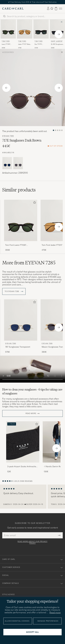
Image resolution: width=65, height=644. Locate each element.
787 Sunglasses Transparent (18, 347)
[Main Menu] (61, 9)
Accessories (8, 52)
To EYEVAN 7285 (14, 291)
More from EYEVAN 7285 (29, 263)
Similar (19, 190)
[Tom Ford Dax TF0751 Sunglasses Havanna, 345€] (41, 34)
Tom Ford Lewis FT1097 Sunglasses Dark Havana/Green (19, 245)
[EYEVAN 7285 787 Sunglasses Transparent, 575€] (21, 326)
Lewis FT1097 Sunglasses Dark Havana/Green (7, 44)
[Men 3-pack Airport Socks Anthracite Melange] (23, 442)
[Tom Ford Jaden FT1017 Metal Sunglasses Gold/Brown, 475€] (25, 34)
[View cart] (56, 9)
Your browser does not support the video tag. (32, 369)
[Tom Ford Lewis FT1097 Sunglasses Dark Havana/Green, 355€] (8, 34)
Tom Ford (6, 41)
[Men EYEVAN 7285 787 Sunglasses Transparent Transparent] (21, 320)
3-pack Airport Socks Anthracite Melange (22, 467)
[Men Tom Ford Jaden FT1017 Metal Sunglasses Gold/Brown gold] (25, 29)
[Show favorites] (52, 9)
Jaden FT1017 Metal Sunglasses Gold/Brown (24, 44)
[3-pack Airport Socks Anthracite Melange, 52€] (23, 447)
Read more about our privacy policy (32, 542)
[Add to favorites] (34, 203)
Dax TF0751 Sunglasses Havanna (38, 44)
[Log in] (48, 9)
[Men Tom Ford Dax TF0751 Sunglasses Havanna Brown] (41, 29)
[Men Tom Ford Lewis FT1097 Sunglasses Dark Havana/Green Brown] (8, 29)
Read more (31, 413)
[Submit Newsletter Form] (59, 535)
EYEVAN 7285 (8, 136)
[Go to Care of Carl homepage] (13, 9)
